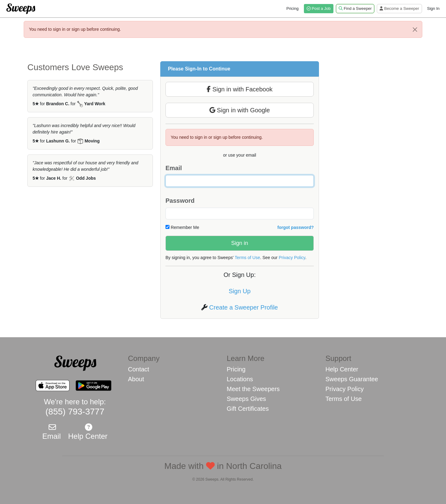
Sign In (433, 8)
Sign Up (239, 291)
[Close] (415, 30)
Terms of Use (247, 258)
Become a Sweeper (399, 8)
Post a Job (319, 8)
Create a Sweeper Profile (243, 307)
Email (174, 168)
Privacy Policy (292, 258)
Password (180, 201)
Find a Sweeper (355, 8)
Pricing (293, 8)
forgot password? (296, 227)
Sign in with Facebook (240, 89)
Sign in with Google (240, 110)
